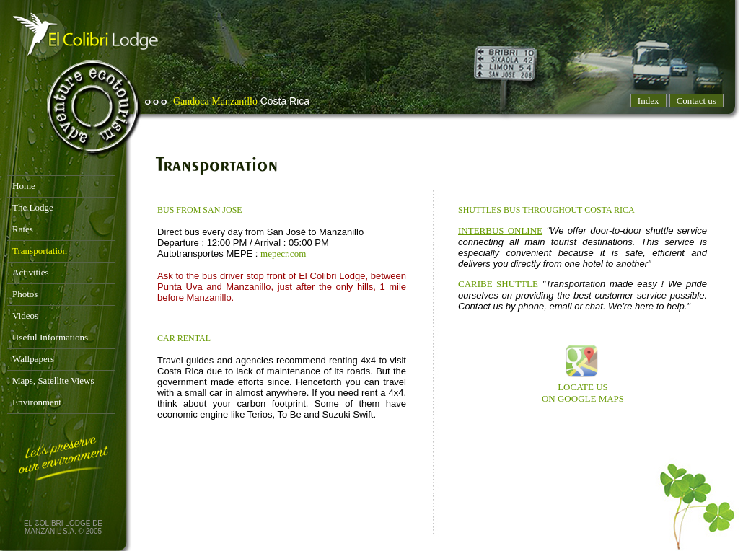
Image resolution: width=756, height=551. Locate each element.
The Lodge (33, 207)
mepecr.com (283, 254)
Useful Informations (50, 337)
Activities (31, 272)
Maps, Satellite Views (53, 380)
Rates (23, 229)
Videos (25, 316)
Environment (37, 402)
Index (649, 101)
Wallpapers (33, 359)
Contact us (696, 101)
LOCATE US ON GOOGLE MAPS (583, 393)
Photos (25, 294)
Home (24, 186)
